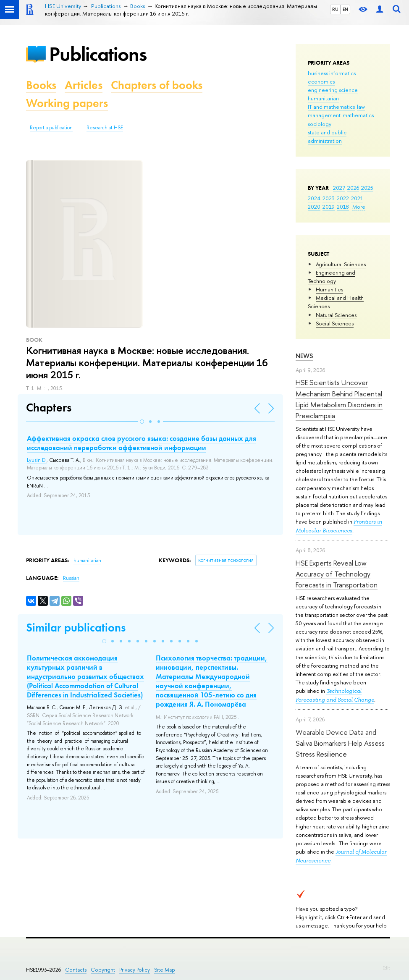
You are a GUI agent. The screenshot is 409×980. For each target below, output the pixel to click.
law (361, 107)
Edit (386, 968)
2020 (314, 207)
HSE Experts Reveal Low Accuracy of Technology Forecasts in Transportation (337, 574)
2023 (329, 198)
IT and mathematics (331, 107)
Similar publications (76, 628)
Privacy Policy (135, 970)
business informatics (332, 73)
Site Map (165, 970)
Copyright (103, 970)
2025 (367, 188)
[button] (142, 422)
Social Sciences (335, 323)
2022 (343, 198)
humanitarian (323, 98)
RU (335, 9)
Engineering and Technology (332, 277)
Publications (98, 54)
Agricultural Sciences (341, 264)
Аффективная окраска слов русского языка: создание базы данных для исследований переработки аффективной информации (142, 443)
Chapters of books (157, 85)
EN (345, 9)
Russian (71, 578)
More (359, 207)
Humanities (329, 289)
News (304, 356)
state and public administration (327, 136)
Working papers (67, 103)
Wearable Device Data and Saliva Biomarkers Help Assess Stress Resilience (340, 743)
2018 (343, 207)
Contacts (76, 970)
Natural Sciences (336, 315)
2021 (357, 198)
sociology (320, 124)
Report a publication (51, 128)
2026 (353, 188)
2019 (329, 207)
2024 (314, 198)
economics (321, 81)
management (324, 115)
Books (41, 85)
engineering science (333, 90)
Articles (84, 85)
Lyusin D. (37, 460)
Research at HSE (105, 128)
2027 (339, 188)
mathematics (358, 115)
